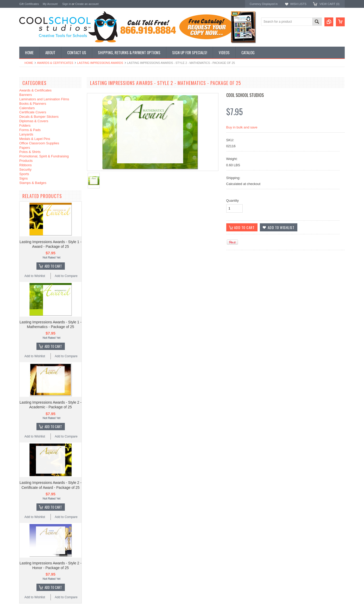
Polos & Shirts (30, 152)
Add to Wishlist (35, 276)
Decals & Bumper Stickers (39, 117)
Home (29, 63)
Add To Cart (53, 266)
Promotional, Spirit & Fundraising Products (44, 158)
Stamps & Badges (33, 183)
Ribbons (26, 165)
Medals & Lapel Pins (35, 139)
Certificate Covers (33, 112)
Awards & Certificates (55, 63)
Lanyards (26, 134)
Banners (26, 95)
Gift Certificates (29, 4)
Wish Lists (298, 4)
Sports (24, 174)
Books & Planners (33, 104)
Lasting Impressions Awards (100, 63)
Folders (25, 125)
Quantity (233, 201)
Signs (24, 178)
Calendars (27, 108)
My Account (50, 4)
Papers (25, 148)
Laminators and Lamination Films (44, 99)
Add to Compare (66, 276)
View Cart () (330, 4)
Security (25, 170)
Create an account (87, 4)
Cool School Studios (245, 95)
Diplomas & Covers (34, 121)
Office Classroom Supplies (39, 143)
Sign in (67, 4)
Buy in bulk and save (242, 127)
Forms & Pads (30, 130)
